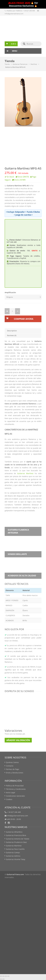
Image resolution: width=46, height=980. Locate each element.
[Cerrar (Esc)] (1, 976)
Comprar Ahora (24, 319)
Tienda (7, 64)
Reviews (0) (12, 335)
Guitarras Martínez (25, 473)
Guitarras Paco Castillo (15, 849)
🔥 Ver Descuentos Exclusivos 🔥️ (23, 4)
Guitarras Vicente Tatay (16, 859)
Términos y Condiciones (16, 789)
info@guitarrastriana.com (14, 14)
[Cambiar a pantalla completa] (6, 976)
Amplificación (10, 292)
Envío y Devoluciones (15, 773)
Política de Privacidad (15, 786)
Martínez (34, 64)
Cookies (9, 799)
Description (12, 331)
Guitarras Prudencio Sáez (16, 842)
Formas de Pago (13, 769)
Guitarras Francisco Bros (16, 835)
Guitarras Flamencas (20, 64)
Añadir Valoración (18, 740)
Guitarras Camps (13, 852)
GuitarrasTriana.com (15, 874)
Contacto (10, 766)
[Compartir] (3, 976)
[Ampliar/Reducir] (8, 976)
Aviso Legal (11, 792)
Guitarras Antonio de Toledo (18, 839)
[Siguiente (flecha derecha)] (3, 979)
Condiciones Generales (15, 796)
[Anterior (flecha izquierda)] (1, 979)
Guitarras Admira (13, 856)
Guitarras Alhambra (14, 832)
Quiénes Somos (12, 762)
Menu (11, 51)
